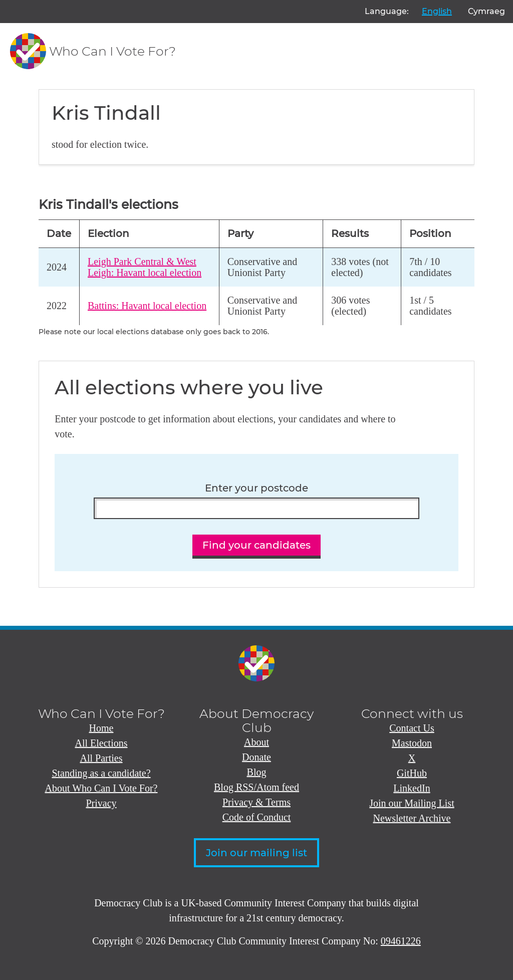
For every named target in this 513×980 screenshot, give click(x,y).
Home (101, 728)
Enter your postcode (256, 488)
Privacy (101, 803)
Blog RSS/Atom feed (256, 787)
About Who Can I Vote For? (101, 788)
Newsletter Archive (412, 818)
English (437, 11)
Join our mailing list (256, 853)
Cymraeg (486, 11)
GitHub (412, 773)
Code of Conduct (257, 817)
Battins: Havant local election (147, 306)
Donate (256, 757)
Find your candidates (256, 545)
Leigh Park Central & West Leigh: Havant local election (145, 267)
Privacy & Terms (256, 802)
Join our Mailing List (412, 803)
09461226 (401, 941)
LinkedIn (412, 788)
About (256, 742)
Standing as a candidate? (101, 773)
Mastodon (412, 743)
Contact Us (412, 728)
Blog (257, 772)
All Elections (101, 743)
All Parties (101, 758)
